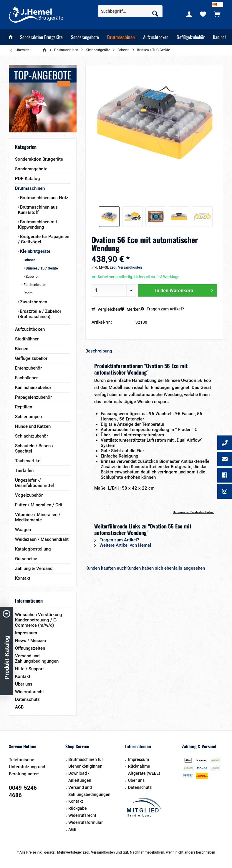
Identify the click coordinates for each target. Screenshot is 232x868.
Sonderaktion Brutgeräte (39, 159)
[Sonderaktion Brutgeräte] (41, 37)
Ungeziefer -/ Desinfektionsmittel (34, 483)
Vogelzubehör (29, 495)
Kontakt (23, 578)
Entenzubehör (28, 368)
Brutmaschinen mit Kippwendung (38, 225)
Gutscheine (26, 559)
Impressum (26, 633)
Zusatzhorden (33, 302)
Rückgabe (78, 808)
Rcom (28, 293)
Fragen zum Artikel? (162, 309)
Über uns (24, 684)
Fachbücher (26, 378)
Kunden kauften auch (106, 568)
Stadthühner (27, 339)
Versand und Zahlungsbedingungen (37, 659)
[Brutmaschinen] (121, 37)
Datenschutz (27, 699)
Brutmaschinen (30, 188)
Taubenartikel (28, 461)
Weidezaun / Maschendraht (42, 539)
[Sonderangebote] (85, 37)
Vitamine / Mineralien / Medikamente (38, 517)
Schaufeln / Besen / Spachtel (34, 448)
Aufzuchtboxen (30, 329)
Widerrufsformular (86, 822)
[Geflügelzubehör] (191, 37)
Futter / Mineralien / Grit (39, 505)
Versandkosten (103, 852)
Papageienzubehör (33, 397)
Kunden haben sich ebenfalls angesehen (166, 568)
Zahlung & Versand (34, 568)
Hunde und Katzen (33, 426)
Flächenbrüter (34, 285)
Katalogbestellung (33, 549)
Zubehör (32, 277)
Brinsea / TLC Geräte (41, 268)
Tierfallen (24, 470)
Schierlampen (28, 417)
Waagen (23, 530)
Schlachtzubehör (32, 436)
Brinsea (29, 260)
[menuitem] (217, 14)
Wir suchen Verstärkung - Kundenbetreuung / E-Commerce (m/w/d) (40, 620)
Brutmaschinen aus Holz (44, 198)
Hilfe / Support (29, 669)
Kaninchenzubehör (33, 388)
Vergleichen (106, 309)
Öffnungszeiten (30, 648)
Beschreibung (99, 351)
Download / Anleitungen (80, 777)
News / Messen (30, 641)
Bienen (22, 349)
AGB (19, 707)
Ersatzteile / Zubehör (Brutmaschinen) (40, 314)
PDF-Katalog (28, 179)
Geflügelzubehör (31, 358)
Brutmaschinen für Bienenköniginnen (86, 763)
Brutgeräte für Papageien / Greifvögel (44, 239)
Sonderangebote (31, 169)
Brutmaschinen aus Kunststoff (38, 210)
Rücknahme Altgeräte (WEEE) (144, 770)
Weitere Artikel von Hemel (123, 545)
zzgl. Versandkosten (126, 267)
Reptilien (24, 407)
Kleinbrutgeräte (35, 251)
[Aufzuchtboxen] (156, 37)
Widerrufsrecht (29, 692)
